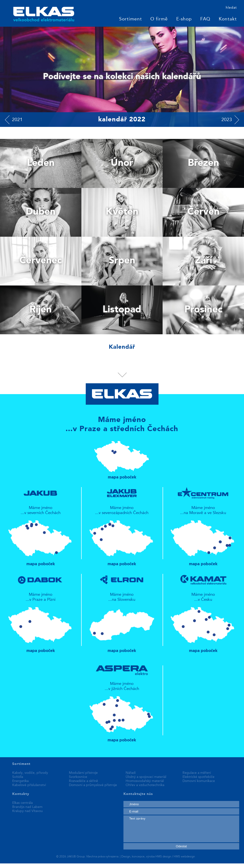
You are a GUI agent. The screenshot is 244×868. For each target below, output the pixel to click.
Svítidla (18, 777)
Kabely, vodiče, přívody (30, 773)
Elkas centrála (22, 803)
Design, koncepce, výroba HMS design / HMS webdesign (158, 857)
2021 (17, 120)
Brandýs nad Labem (27, 807)
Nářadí (131, 773)
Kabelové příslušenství (29, 785)
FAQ (205, 19)
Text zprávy (181, 829)
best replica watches (72, 866)
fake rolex (99, 866)
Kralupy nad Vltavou (27, 811)
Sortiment (131, 19)
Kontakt (228, 19)
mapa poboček (122, 458)
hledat (231, 8)
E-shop (184, 19)
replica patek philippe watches (27, 866)
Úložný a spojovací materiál (146, 777)
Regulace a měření (197, 773)
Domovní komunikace (199, 781)
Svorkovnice (78, 777)
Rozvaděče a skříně (83, 781)
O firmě (159, 19)
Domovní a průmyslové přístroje (93, 785)
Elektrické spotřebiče (198, 777)
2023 (227, 120)
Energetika (20, 781)
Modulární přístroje (83, 773)
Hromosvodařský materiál (145, 781)
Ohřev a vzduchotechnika (145, 785)
